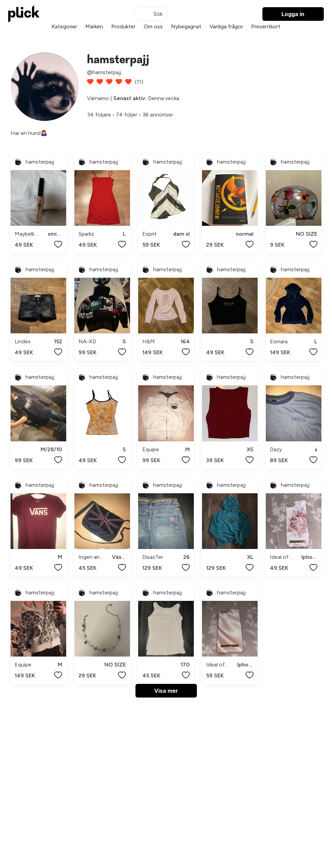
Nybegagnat (186, 26)
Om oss (153, 26)
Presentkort (266, 26)
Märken (94, 26)
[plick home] (24, 14)
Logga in (293, 14)
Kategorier (64, 26)
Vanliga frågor (226, 26)
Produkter (123, 26)
